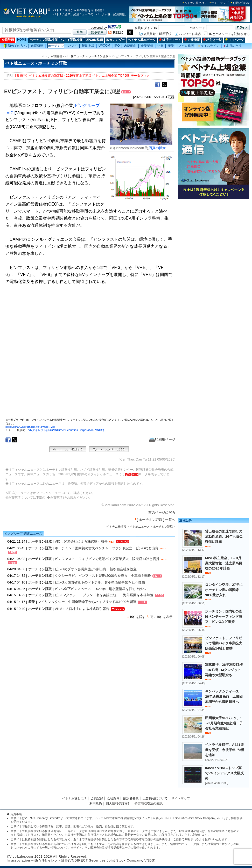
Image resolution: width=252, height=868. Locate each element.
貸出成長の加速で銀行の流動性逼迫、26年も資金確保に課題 (224, 537)
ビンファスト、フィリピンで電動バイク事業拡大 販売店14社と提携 (107, 559)
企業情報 (192, 40)
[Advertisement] (196, 280)
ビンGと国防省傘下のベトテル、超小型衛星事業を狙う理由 (100, 582)
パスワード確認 (190, 34)
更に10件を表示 (161, 617)
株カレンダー (115, 40)
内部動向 (130, 46)
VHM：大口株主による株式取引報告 (82, 609)
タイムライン (209, 46)
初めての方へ (15, 46)
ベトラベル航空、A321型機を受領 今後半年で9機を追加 (225, 750)
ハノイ (73, 46)
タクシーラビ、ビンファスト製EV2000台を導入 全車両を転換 (103, 576)
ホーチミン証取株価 (44, 40)
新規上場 (88, 46)
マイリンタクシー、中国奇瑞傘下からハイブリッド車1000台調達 (87, 602)
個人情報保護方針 (118, 804)
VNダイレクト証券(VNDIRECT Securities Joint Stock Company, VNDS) (180, 818)
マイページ (234, 40)
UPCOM (104, 46)
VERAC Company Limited (41, 818)
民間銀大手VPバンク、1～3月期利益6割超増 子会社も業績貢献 (224, 723)
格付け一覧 (212, 40)
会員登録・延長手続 (157, 34)
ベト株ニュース (75, 56)
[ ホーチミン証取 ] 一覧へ (156, 520)
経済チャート (170, 40)
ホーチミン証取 (98, 56)
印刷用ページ (162, 439)
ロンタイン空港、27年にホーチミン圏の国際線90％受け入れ (224, 590)
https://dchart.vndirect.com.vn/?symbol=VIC (30, 427)
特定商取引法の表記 (149, 804)
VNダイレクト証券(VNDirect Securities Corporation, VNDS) (66, 430)
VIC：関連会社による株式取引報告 (81, 541)
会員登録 (8, 40)
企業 (160, 46)
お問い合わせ (241, 3)
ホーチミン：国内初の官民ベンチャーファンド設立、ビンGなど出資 (107, 548)
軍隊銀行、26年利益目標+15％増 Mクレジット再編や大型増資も (224, 670)
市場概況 (37, 46)
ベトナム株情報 (52, 56)
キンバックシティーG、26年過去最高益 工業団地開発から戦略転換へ (224, 696)
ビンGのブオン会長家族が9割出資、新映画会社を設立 (96, 569)
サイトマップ (220, 3)
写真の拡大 (155, 148)
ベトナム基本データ (142, 40)
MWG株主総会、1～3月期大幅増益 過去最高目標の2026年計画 (224, 563)
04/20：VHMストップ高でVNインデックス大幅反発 (224, 773)
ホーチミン (56, 46)
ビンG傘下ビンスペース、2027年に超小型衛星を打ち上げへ (100, 589)
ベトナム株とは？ (196, 3)
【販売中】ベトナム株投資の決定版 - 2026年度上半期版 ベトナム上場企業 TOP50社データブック (82, 76)
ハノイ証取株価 (72, 40)
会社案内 (113, 798)
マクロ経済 (186, 46)
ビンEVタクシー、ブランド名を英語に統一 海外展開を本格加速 (104, 595)
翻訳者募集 (131, 798)
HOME (22, 40)
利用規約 (96, 804)
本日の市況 (233, 46)
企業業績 (147, 46)
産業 (171, 46)
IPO (117, 46)
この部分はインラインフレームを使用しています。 (90, 353)
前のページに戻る (162, 512)
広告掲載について (155, 798)
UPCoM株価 (94, 40)
